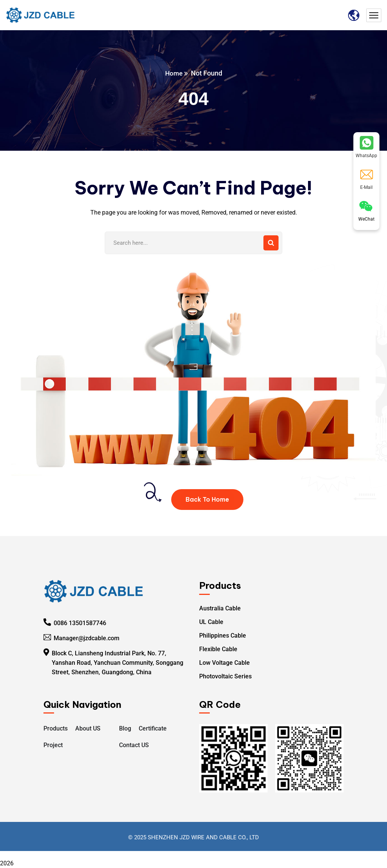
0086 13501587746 (80, 623)
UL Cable (211, 622)
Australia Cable (220, 608)
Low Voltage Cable (224, 663)
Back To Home (207, 499)
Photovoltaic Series (225, 676)
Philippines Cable (223, 636)
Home (174, 73)
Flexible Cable (218, 649)
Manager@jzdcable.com (87, 638)
